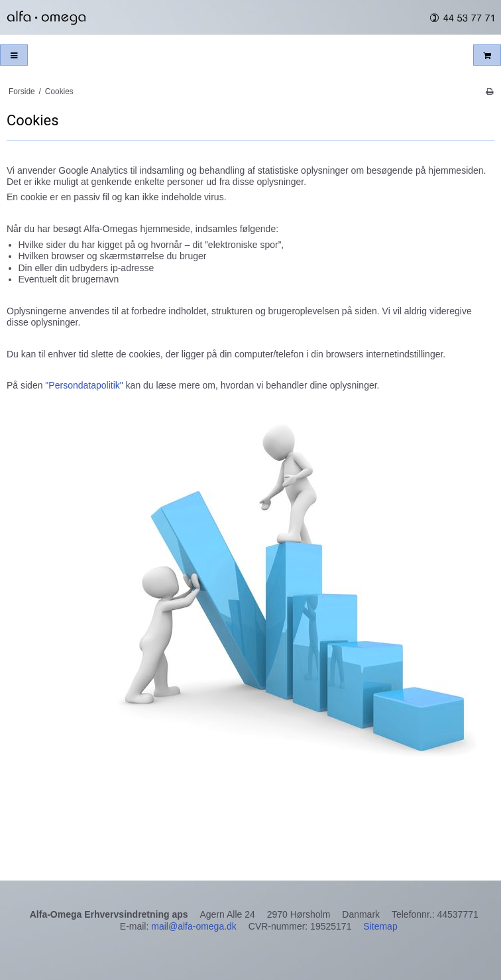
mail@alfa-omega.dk (194, 926)
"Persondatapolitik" (83, 385)
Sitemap (380, 926)
